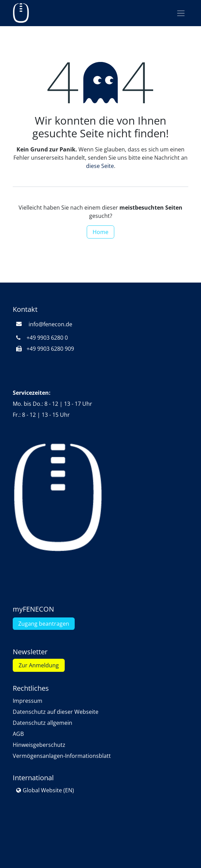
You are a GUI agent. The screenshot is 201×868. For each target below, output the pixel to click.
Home (100, 232)
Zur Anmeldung (39, 665)
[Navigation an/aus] (181, 13)
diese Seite (100, 166)
